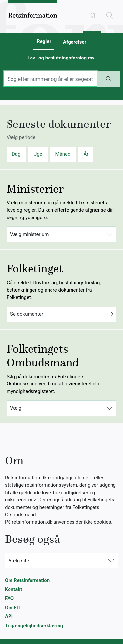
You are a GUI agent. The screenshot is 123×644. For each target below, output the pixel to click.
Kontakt (13, 589)
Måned (63, 154)
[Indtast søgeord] (50, 79)
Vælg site (19, 561)
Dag (16, 154)
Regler (44, 41)
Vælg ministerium (30, 234)
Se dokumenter (61, 314)
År (86, 154)
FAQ (9, 598)
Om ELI (13, 608)
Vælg (16, 408)
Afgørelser (75, 42)
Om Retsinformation (27, 580)
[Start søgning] (109, 79)
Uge (38, 154)
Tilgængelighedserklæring (34, 626)
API (9, 616)
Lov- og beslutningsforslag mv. (61, 58)
